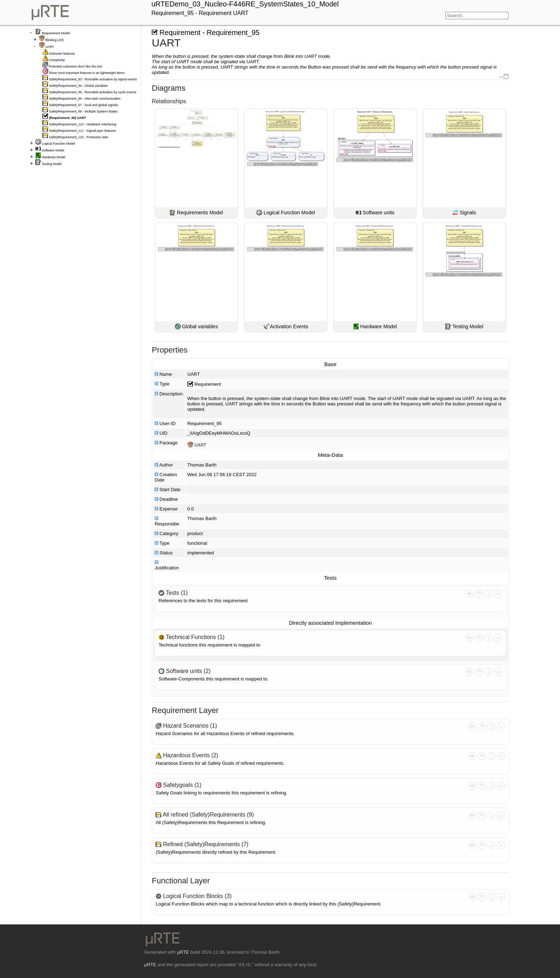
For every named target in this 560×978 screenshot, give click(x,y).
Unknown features (62, 54)
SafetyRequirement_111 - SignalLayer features (82, 131)
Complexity (57, 60)
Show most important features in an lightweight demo (87, 73)
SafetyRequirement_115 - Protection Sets (79, 137)
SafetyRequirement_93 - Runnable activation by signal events (93, 79)
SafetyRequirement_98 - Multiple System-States (83, 111)
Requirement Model (56, 33)
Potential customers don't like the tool (76, 66)
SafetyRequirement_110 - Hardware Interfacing (83, 124)
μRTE (183, 952)
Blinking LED (55, 40)
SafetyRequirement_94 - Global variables (78, 86)
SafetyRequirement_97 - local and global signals (83, 105)
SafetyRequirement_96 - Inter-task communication (85, 99)
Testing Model (52, 164)
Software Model (53, 150)
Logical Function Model (58, 144)
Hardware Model (54, 157)
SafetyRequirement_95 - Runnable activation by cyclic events (93, 92)
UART (50, 47)
